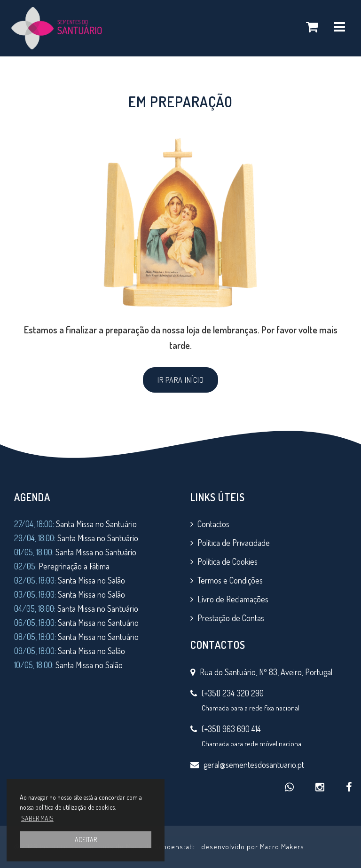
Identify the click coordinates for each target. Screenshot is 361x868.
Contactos (213, 524)
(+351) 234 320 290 (233, 693)
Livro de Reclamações (233, 599)
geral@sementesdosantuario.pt (254, 765)
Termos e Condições (230, 580)
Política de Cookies (228, 561)
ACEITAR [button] (86, 840)
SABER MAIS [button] (37, 818)
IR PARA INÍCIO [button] (181, 380)
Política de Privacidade (234, 543)
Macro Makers (282, 847)
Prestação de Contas (231, 618)
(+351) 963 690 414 (231, 729)
